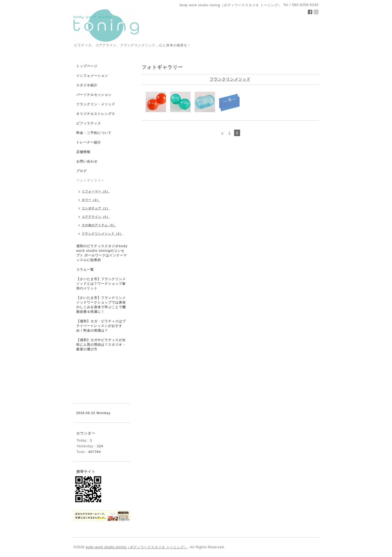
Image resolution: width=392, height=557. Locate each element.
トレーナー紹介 (89, 142)
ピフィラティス (89, 123)
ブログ (82, 171)
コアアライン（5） (96, 217)
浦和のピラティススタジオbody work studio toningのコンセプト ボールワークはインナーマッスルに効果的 (102, 253)
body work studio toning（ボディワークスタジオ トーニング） (137, 547)
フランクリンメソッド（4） (102, 234)
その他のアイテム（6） (99, 225)
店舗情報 (83, 152)
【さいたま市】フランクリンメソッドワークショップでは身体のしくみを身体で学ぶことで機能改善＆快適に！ (101, 305)
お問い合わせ (87, 161)
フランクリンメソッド (230, 79)
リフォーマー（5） (96, 191)
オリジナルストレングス (96, 114)
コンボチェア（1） (96, 208)
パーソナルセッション (94, 95)
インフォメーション (92, 76)
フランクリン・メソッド (96, 104)
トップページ (87, 66)
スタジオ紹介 (87, 85)
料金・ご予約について (94, 133)
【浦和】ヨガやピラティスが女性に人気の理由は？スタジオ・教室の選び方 (101, 345)
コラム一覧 (85, 270)
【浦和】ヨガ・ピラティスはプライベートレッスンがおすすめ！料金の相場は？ (101, 326)
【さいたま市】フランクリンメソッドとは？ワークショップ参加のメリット (101, 284)
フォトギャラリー (90, 180)
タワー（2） (91, 200)
